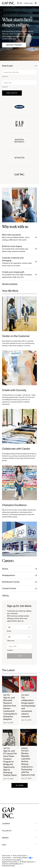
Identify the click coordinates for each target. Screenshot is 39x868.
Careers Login (28, 3)
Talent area (11, 641)
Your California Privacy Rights (12, 860)
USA (20, 3)
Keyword (5, 76)
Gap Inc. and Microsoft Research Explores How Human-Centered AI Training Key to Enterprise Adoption (10, 708)
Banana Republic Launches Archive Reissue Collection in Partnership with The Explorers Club (28, 764)
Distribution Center (11, 582)
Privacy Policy (7, 858)
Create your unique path (17, 275)
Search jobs (7, 66)
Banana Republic (25, 750)
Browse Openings (14, 45)
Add (20, 656)
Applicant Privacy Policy (10, 862)
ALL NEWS (20, 785)
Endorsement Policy (8, 866)
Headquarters (9, 575)
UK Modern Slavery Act (27, 862)
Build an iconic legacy (17, 249)
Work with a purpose (17, 237)
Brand (9, 631)
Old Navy (25, 695)
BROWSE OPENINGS (10, 284)
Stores (5, 569)
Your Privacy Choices (20, 858)
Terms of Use (6, 856)
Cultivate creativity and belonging (17, 262)
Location (5, 87)
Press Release (8, 678)
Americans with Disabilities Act (12, 864)
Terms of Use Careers (19, 856)
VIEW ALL (6, 595)
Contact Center (9, 588)
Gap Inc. (7, 695)
